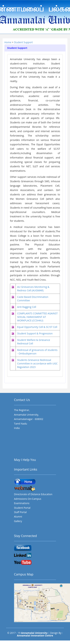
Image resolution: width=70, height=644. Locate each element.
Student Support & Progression (35, 333)
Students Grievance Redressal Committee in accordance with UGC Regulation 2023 (37, 363)
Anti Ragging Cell (27, 307)
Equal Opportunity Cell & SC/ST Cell (37, 327)
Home (8, 42)
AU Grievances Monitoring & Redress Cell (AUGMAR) (33, 289)
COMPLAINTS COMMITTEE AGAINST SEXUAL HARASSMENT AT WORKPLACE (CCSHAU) (37, 317)
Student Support (23, 42)
